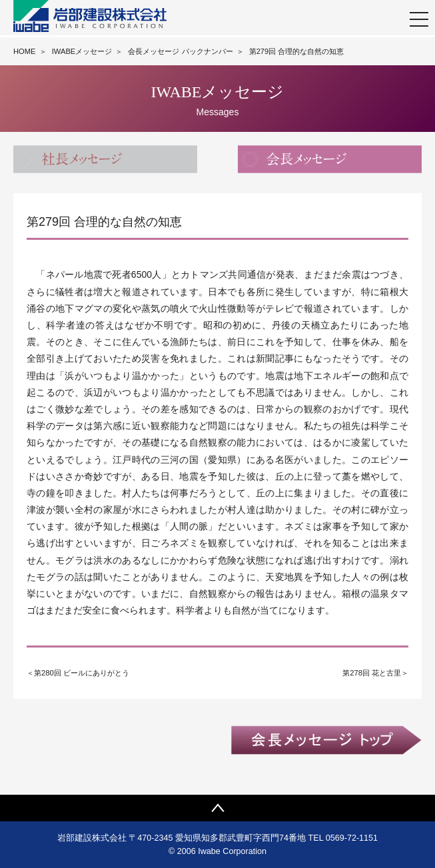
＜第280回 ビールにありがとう (78, 673)
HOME (25, 51)
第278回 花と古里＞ (375, 673)
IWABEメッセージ (82, 51)
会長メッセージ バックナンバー (180, 51)
